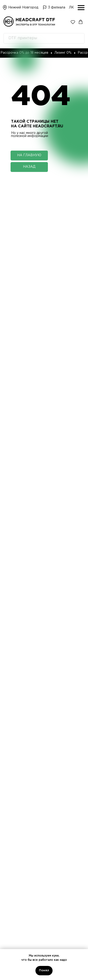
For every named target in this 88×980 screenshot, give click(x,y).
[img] (45, 8)
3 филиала (57, 8)
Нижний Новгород (23, 8)
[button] (73, 22)
